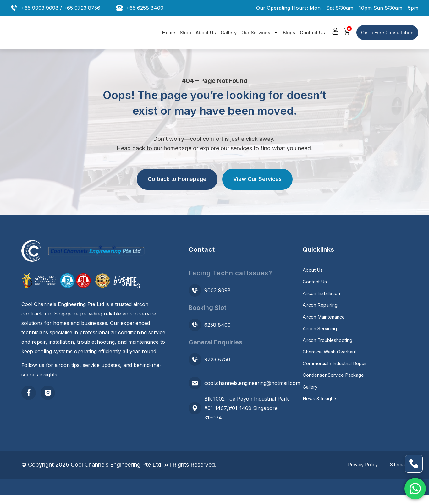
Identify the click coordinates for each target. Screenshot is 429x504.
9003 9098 (217, 290)
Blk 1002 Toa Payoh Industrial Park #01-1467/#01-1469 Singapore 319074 (247, 408)
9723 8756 (217, 359)
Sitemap (398, 474)
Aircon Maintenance (327, 328)
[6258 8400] (195, 325)
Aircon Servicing (322, 342)
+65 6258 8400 (145, 8)
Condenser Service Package (336, 399)
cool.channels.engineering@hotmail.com (252, 383)
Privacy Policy (355, 474)
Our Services (260, 32)
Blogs (289, 33)
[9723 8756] (195, 359)
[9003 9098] (195, 290)
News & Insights (322, 427)
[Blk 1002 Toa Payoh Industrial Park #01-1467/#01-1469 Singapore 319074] (195, 408)
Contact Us (312, 33)
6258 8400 (217, 325)
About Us (206, 33)
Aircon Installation (324, 300)
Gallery (229, 33)
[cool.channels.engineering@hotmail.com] (195, 383)
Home (169, 33)
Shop (185, 33)
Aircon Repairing (323, 314)
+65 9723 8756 (82, 8)
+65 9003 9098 (40, 8)
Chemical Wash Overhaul (333, 370)
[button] (336, 31)
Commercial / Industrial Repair (339, 385)
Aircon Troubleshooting (331, 356)
